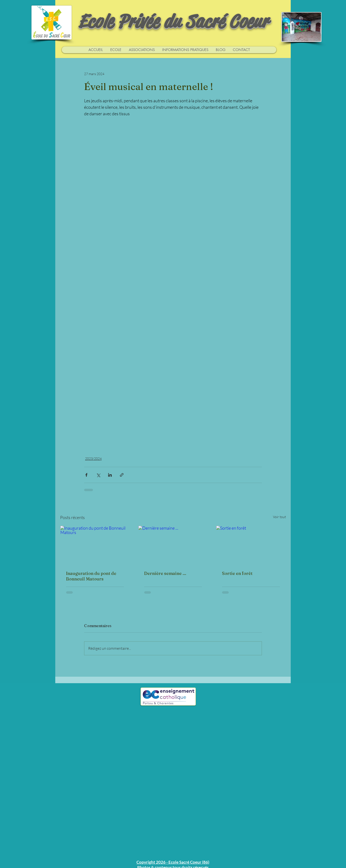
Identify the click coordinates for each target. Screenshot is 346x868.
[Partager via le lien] (122, 475)
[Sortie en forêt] (251, 545)
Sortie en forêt (237, 573)
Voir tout (279, 517)
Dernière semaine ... (165, 573)
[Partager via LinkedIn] (110, 475)
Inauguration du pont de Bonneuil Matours (91, 576)
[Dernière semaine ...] (173, 545)
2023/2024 (93, 459)
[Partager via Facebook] (86, 475)
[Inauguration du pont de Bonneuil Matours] (95, 545)
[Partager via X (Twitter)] (98, 475)
